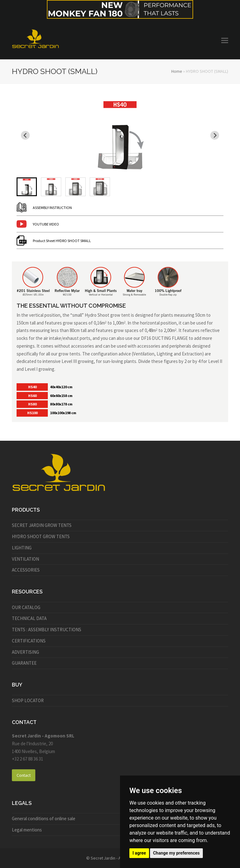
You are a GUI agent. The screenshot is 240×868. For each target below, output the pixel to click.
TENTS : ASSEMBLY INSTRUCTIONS (47, 630)
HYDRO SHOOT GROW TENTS (41, 536)
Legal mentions (27, 830)
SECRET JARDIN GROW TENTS (42, 525)
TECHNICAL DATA (29, 618)
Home (177, 71)
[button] (225, 40)
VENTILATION (25, 559)
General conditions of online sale (44, 818)
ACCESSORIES (26, 570)
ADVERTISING (25, 652)
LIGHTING (22, 548)
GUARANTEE (24, 663)
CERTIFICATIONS (29, 641)
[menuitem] (27, 187)
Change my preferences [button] (176, 853)
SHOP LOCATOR (28, 700)
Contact (24, 775)
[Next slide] (215, 135)
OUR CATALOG (26, 607)
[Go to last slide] (25, 135)
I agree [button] (139, 853)
